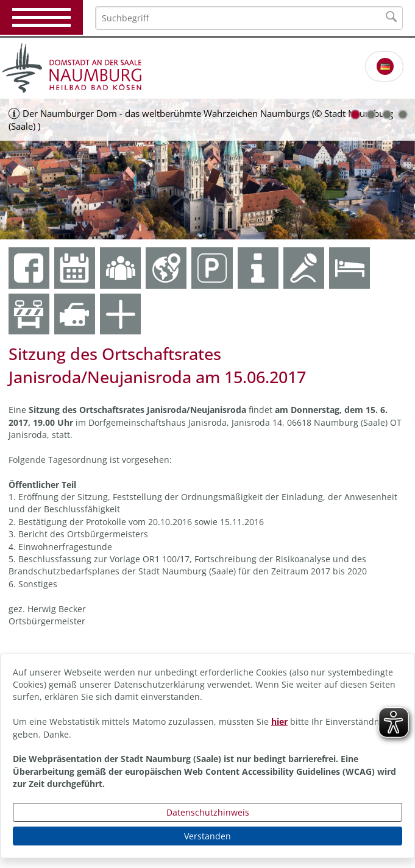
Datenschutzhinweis (208, 812)
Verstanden (207, 836)
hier (279, 722)
